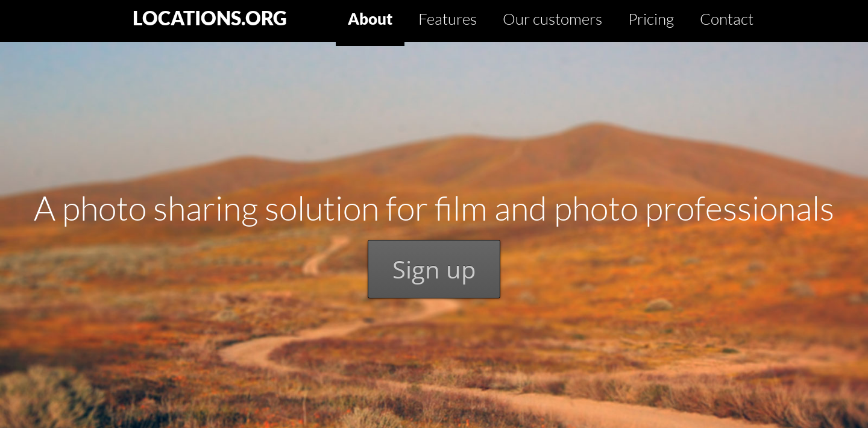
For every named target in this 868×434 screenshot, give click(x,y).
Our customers (552, 19)
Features (448, 19)
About (370, 19)
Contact (727, 19)
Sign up (434, 269)
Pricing (651, 19)
